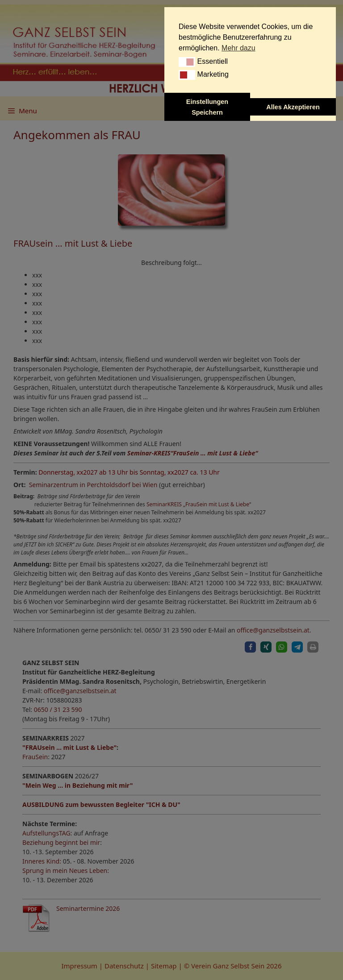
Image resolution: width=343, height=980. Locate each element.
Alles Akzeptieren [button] (293, 107)
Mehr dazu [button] (238, 48)
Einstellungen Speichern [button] (207, 107)
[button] (187, 62)
